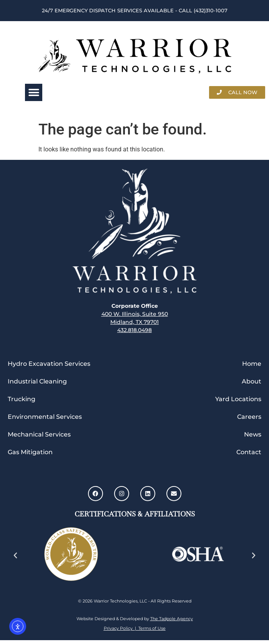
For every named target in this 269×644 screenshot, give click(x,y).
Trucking (22, 399)
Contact (249, 452)
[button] (34, 92)
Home (252, 364)
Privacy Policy (119, 628)
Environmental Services (45, 417)
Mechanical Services (39, 434)
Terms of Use (151, 628)
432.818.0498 (134, 330)
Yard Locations (238, 399)
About (252, 381)
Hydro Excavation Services (49, 364)
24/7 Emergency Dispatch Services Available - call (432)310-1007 (135, 10)
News (253, 434)
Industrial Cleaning (37, 381)
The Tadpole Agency (172, 619)
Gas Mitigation (30, 452)
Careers (249, 417)
